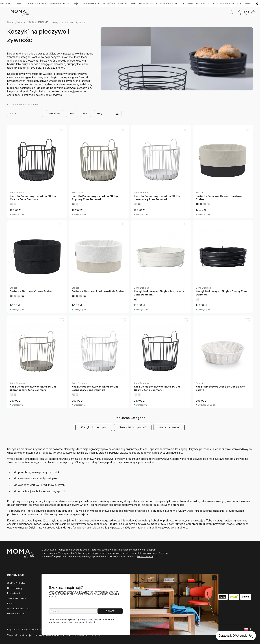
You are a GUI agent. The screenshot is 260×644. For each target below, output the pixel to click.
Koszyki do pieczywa (94, 427)
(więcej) (92, 622)
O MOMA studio (16, 583)
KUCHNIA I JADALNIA (37, 22)
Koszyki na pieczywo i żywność (69, 22)
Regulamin (13, 629)
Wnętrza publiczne (18, 608)
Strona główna (15, 22)
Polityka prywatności (33, 629)
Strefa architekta (17, 598)
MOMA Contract (16, 613)
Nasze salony (15, 588)
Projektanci (14, 593)
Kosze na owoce (169, 427)
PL (251, 629)
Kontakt (11, 603)
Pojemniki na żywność (133, 427)
